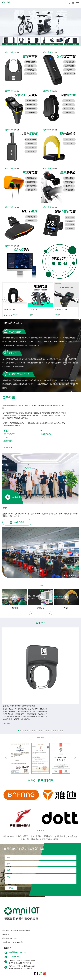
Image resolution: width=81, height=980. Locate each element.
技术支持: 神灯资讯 (10, 938)
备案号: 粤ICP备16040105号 (13, 942)
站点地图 (6, 934)
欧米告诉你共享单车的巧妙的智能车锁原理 (19, 706)
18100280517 (14, 957)
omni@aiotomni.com (18, 952)
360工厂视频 (17, 522)
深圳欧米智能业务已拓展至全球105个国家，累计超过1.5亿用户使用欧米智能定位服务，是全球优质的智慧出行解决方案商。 (41, 838)
